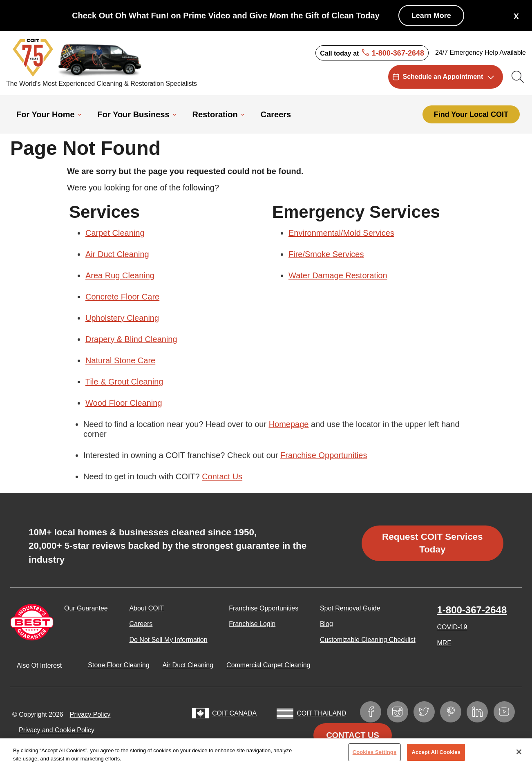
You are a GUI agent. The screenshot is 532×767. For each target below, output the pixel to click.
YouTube (508, 710)
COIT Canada (234, 713)
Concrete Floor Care (122, 297)
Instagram (401, 710)
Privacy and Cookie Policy (57, 730)
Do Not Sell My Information (168, 640)
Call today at (372, 53)
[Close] (519, 755)
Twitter (428, 710)
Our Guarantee (86, 608)
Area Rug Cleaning (120, 275)
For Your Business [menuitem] (134, 114)
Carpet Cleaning (115, 233)
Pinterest (455, 710)
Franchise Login (252, 624)
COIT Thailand (321, 713)
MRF (444, 643)
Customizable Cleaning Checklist (368, 640)
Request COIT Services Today (432, 543)
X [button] (516, 16)
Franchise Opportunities (324, 455)
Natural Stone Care (120, 360)
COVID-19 (452, 627)
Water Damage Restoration (338, 275)
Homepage (289, 424)
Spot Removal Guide (350, 608)
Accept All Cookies (436, 755)
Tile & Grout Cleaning (124, 382)
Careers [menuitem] (276, 114)
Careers (141, 624)
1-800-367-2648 (472, 610)
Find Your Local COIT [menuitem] (471, 114)
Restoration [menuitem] (215, 114)
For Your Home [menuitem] (46, 114)
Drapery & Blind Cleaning (131, 339)
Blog (326, 624)
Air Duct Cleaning (117, 254)
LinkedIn (481, 710)
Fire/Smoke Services (326, 254)
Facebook (374, 710)
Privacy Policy (90, 714)
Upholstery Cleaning (122, 318)
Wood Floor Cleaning (124, 403)
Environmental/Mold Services (341, 233)
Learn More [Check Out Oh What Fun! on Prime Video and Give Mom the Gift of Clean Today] (431, 16)
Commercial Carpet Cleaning (268, 665)
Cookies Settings (375, 755)
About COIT (146, 608)
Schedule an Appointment (443, 77)
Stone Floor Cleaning (118, 665)
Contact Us (222, 476)
